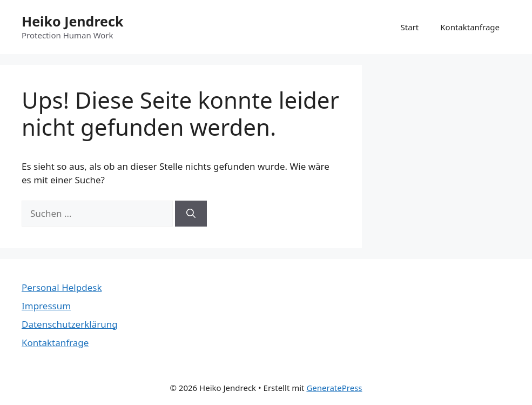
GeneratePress (334, 388)
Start (410, 27)
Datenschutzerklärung (70, 324)
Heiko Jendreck (72, 21)
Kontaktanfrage (470, 27)
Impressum (46, 306)
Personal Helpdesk (62, 287)
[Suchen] (191, 214)
